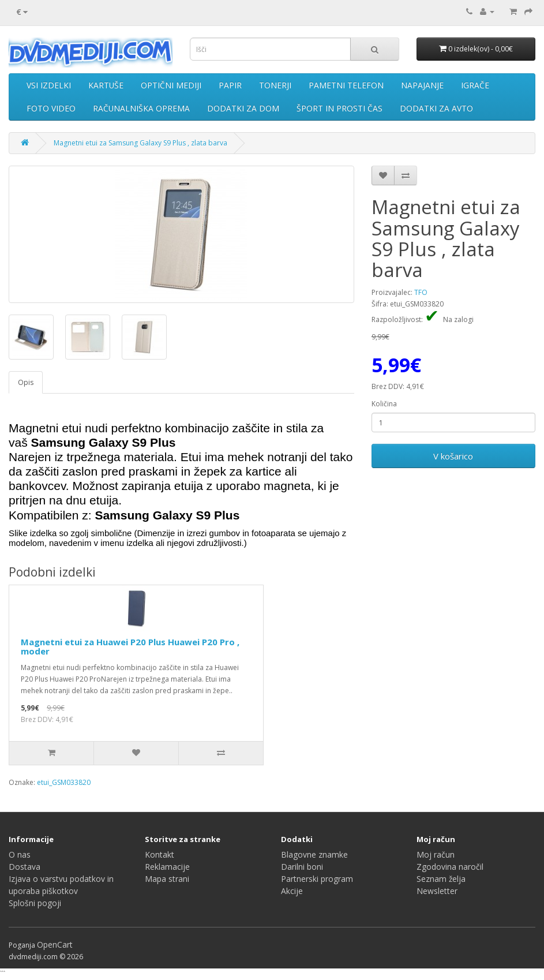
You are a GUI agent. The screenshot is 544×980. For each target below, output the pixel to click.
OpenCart (55, 945)
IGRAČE (475, 85)
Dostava (25, 867)
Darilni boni (302, 867)
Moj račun (436, 854)
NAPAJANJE (422, 85)
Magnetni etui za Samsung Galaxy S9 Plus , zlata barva (140, 143)
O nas (20, 854)
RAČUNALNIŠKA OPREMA (141, 108)
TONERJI (275, 85)
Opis (26, 382)
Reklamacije (167, 867)
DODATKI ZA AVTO (436, 108)
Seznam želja (441, 879)
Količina (384, 404)
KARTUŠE (106, 85)
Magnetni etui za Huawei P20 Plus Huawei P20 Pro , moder (130, 647)
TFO (421, 292)
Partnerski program (317, 879)
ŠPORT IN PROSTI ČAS (339, 108)
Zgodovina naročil (450, 867)
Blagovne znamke (314, 854)
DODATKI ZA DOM (243, 108)
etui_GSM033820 (64, 782)
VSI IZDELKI (49, 85)
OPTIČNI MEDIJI (171, 85)
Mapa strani (167, 879)
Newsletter (437, 891)
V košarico (453, 456)
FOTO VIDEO (51, 108)
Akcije (292, 891)
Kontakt (160, 854)
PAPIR (230, 85)
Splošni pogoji (35, 903)
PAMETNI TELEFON (346, 85)
